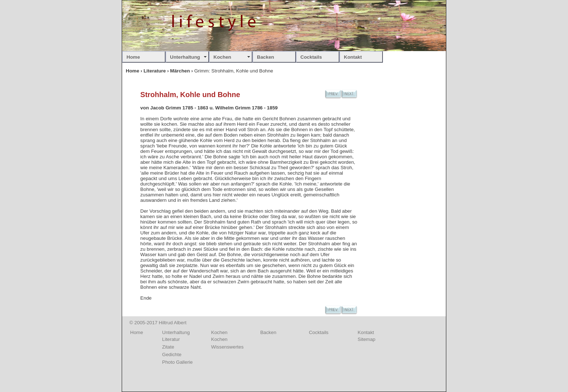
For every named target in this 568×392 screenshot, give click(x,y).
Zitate (168, 347)
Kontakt (353, 57)
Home (133, 57)
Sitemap (366, 339)
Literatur (171, 339)
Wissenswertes (227, 347)
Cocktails (311, 57)
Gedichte (172, 355)
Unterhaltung (185, 57)
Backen (265, 57)
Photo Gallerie (177, 362)
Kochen (222, 57)
